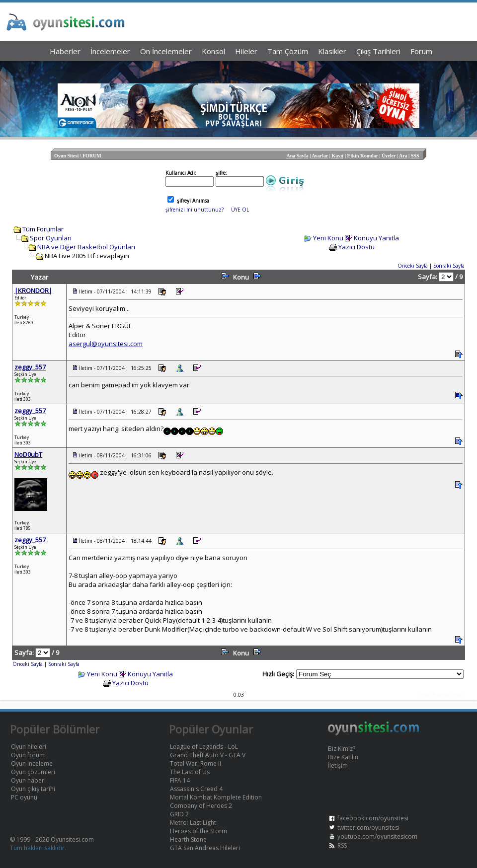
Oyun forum (28, 755)
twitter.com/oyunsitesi (368, 828)
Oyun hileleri (29, 747)
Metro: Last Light (193, 823)
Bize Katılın (343, 757)
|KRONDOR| (33, 290)
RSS (342, 845)
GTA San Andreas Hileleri (205, 848)
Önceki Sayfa (413, 266)
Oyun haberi (28, 780)
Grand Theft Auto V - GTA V (208, 755)
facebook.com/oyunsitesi (373, 818)
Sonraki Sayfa (449, 266)
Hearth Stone (188, 839)
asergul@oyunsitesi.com (106, 344)
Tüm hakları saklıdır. (38, 848)
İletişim (338, 765)
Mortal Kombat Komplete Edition (216, 797)
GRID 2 (179, 814)
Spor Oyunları (51, 238)
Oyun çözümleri (33, 772)
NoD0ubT (28, 454)
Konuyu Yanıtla (376, 238)
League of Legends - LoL (204, 747)
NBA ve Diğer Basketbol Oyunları (86, 247)
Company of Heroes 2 (201, 806)
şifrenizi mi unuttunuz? (195, 210)
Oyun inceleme (32, 763)
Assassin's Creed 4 (196, 789)
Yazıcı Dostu (357, 247)
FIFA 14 (180, 780)
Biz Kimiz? (342, 749)
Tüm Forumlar (43, 229)
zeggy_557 (30, 367)
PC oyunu (24, 797)
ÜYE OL (240, 210)
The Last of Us (190, 772)
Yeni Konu (328, 238)
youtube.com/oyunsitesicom (377, 836)
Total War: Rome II (196, 763)
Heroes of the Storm (199, 831)
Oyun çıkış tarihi (33, 789)
